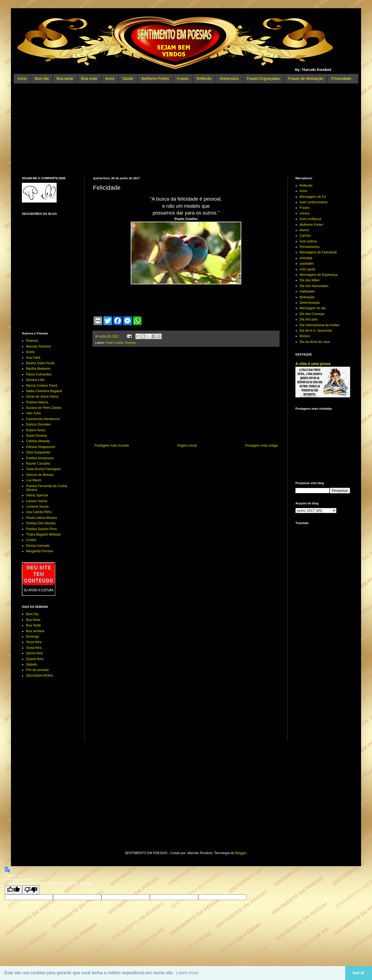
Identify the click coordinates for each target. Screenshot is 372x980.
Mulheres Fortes (155, 79)
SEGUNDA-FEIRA (40, 676)
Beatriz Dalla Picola (40, 363)
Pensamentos (309, 247)
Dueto (30, 352)
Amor (110, 79)
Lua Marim (34, 480)
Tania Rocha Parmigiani (43, 469)
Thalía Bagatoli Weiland (43, 534)
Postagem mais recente (112, 446)
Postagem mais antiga (261, 446)
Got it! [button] (359, 973)
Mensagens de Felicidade (318, 252)
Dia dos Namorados (314, 286)
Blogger (241, 853)
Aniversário (229, 79)
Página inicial (187, 446)
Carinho (305, 236)
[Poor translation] (31, 890)
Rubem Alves (36, 430)
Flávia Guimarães (39, 374)
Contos (31, 540)
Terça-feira (34, 642)
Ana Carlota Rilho (39, 512)
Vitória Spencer (37, 495)
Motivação (307, 297)
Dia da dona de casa (315, 342)
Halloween (307, 291)
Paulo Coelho (114, 343)
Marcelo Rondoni (38, 346)
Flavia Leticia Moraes (41, 518)
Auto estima (308, 241)
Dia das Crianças (312, 314)
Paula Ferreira (36, 436)
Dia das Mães (309, 280)
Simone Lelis (35, 380)
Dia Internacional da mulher (320, 325)
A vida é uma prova (313, 364)
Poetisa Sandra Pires (41, 529)
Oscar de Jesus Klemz (42, 397)
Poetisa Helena (37, 402)
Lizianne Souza (37, 507)
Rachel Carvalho (38, 464)
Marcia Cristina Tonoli (42, 386)
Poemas (130, 343)
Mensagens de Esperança (319, 275)
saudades (307, 264)
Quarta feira (35, 659)
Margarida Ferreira (40, 551)
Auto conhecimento (314, 202)
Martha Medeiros (38, 369)
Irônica (304, 213)
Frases (183, 79)
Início (22, 79)
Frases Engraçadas (263, 79)
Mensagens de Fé (313, 197)
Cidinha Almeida (38, 441)
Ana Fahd (33, 358)
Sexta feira (34, 648)
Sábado (32, 664)
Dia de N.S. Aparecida (316, 331)
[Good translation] (13, 890)
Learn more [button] (187, 973)
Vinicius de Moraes (40, 475)
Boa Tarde (34, 625)
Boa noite (89, 79)
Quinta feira (34, 653)
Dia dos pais (309, 319)
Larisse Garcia (37, 501)
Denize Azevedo (38, 546)
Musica (305, 336)
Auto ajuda (307, 269)
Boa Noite (33, 620)
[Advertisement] (186, 130)
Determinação (310, 303)
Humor (304, 230)
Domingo (33, 637)
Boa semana (35, 631)
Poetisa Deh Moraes (41, 523)
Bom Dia (32, 614)
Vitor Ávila (33, 413)
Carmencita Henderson (43, 419)
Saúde (128, 79)
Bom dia (41, 79)
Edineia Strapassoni (41, 447)
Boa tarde (65, 79)
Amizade (306, 258)
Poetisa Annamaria (40, 458)
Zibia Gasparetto (38, 452)
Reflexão (204, 79)
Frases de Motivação (306, 79)
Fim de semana (37, 670)
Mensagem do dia (313, 308)
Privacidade (341, 79)
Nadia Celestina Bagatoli (44, 391)
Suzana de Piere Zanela (44, 408)
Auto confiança (310, 219)
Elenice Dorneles (38, 424)
